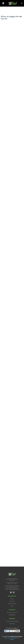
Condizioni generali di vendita (12, 621)
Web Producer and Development (12, 638)
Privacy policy (12, 624)
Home (12, 599)
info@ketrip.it (12, 615)
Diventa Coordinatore (12, 604)
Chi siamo (12, 601)
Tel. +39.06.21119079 (12, 612)
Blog (12, 606)
